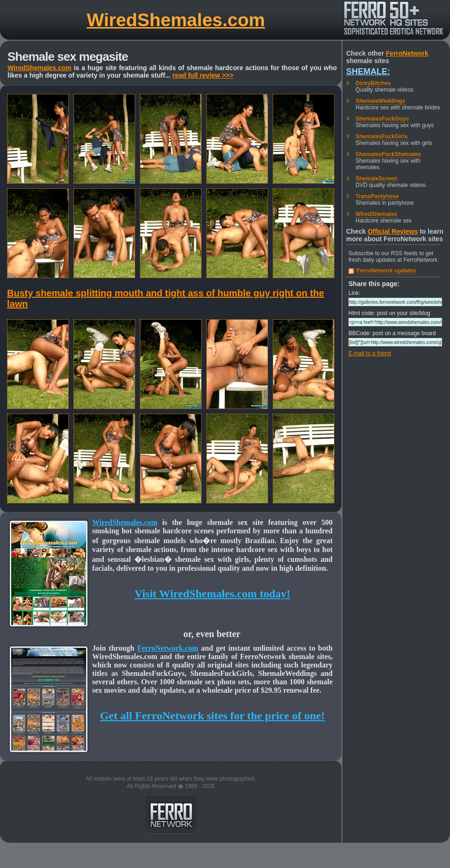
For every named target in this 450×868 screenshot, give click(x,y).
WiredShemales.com (176, 20)
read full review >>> (203, 75)
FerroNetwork (407, 53)
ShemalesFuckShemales (388, 154)
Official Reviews (393, 231)
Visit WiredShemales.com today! (212, 594)
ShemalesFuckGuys (382, 119)
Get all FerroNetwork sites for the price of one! (212, 716)
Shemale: (368, 72)
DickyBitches (373, 83)
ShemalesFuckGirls (381, 136)
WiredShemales (376, 214)
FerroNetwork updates (386, 271)
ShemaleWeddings (380, 101)
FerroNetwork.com (168, 648)
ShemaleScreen (376, 179)
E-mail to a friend (370, 353)
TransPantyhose (377, 196)
